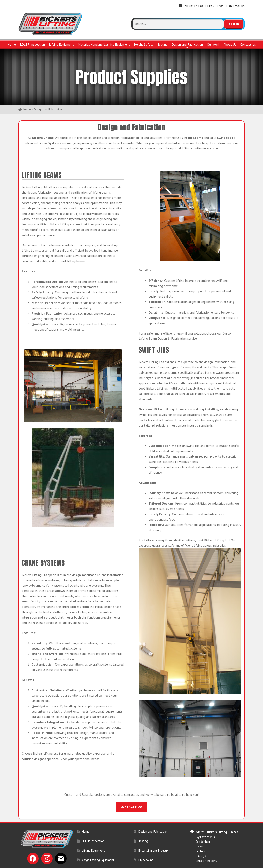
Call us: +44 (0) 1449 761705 (201, 6)
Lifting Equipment (61, 44)
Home (12, 44)
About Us (230, 44)
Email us (237, 6)
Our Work (213, 44)
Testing (162, 44)
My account (146, 839)
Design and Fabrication (187, 44)
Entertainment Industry (154, 830)
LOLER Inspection (32, 44)
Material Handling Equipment (100, 858)
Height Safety (144, 44)
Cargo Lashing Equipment (98, 839)
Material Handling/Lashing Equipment (104, 44)
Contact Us (248, 44)
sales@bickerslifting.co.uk (212, 858)
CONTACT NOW (131, 786)
